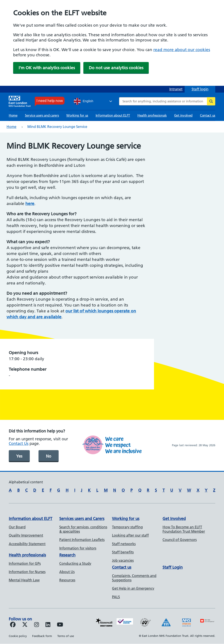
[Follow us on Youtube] (60, 625)
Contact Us (19, 443)
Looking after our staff (130, 535)
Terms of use (66, 636)
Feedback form (42, 636)
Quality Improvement (26, 535)
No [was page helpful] (49, 456)
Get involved (183, 115)
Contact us (208, 115)
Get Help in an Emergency (133, 588)
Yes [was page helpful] (19, 456)
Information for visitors (78, 548)
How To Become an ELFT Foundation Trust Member (184, 529)
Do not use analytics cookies (116, 68)
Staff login (200, 89)
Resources (67, 580)
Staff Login (173, 567)
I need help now (50, 101)
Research (67, 555)
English (83, 101)
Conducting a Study (75, 563)
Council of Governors (180, 540)
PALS (116, 597)
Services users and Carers (82, 519)
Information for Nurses (27, 572)
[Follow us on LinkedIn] (48, 625)
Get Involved (174, 519)
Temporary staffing (127, 527)
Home (13, 115)
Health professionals (152, 115)
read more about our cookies (182, 50)
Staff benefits (123, 552)
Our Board (17, 527)
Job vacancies (123, 560)
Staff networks (124, 544)
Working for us (77, 115)
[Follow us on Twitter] (25, 625)
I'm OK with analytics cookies (47, 68)
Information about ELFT (113, 115)
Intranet (176, 89)
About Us (67, 572)
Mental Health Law (24, 580)
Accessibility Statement (27, 544)
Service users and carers (42, 115)
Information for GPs (25, 563)
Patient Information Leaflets (82, 540)
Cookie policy (18, 636)
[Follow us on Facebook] (13, 625)
